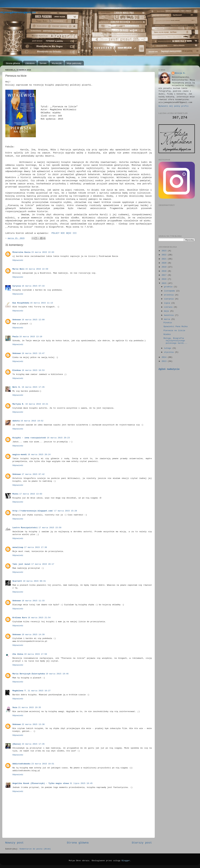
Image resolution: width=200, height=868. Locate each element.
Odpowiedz (18, 260)
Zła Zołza (18, 654)
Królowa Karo (20, 618)
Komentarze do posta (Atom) (35, 849)
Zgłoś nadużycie (169, 369)
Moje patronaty (74, 63)
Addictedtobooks (21, 764)
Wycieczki (57, 63)
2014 (165, 357)
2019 (165, 267)
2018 (165, 271)
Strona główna (13, 63)
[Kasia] (17, 744)
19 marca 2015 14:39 (33, 635)
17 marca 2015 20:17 (43, 564)
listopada (170, 291)
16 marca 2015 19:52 (32, 421)
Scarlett (17, 581)
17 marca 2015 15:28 (65, 511)
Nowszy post (14, 843)
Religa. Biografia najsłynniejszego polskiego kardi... (175, 341)
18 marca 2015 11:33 (33, 601)
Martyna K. (18, 404)
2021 (165, 259)
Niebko (167, 334)
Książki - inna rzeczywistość (29, 438)
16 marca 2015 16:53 (33, 370)
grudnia (169, 287)
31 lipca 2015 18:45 (81, 783)
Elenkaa (17, 370)
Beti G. (17, 387)
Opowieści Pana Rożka (176, 327)
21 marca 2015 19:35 (29, 708)
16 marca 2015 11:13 (41, 303)
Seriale (43, 63)
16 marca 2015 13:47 (33, 353)
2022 (165, 255)
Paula (15, 337)
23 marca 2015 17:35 (33, 744)
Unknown (17, 320)
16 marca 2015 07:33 (33, 286)
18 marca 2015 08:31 (34, 581)
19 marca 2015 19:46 (57, 674)
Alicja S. (180, 73)
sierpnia (169, 299)
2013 (165, 361)
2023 (165, 251)
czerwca (169, 307)
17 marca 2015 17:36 (36, 547)
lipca (168, 303)
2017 (165, 275)
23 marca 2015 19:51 (43, 764)
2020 (165, 263)
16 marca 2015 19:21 (37, 404)
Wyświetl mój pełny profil (174, 106)
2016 (165, 279)
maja (167, 311)
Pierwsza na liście (174, 331)
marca (168, 319)
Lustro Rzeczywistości (25, 528)
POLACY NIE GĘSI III (64, 233)
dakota (16, 421)
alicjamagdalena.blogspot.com (18, 12)
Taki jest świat (21, 564)
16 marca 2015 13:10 (31, 337)
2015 (165, 283)
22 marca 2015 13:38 (33, 724)
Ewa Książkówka (21, 303)
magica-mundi (20, 455)
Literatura (30, 63)
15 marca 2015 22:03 (43, 252)
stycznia (169, 352)
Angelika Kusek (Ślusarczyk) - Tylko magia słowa (41, 783)
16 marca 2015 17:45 (33, 387)
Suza (15, 708)
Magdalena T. (20, 691)
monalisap (18, 547)
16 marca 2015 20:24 (39, 455)
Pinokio (168, 323)
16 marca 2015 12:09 (33, 320)
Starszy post (142, 843)
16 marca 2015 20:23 (58, 438)
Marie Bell (18, 269)
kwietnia (169, 315)
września (169, 295)
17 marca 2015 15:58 (50, 528)
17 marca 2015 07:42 (33, 474)
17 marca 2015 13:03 (31, 494)
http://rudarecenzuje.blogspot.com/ (33, 511)
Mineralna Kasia (21, 252)
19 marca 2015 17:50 (36, 654)
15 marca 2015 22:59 (37, 269)
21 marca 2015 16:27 (39, 691)
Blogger (126, 861)
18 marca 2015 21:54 (39, 618)
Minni (15, 494)
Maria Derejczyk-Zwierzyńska (29, 674)
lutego (168, 348)
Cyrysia (17, 286)
